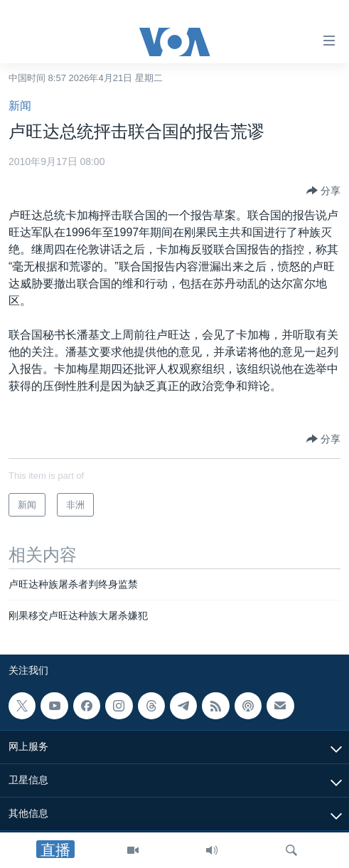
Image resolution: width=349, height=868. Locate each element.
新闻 (20, 106)
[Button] (323, 191)
